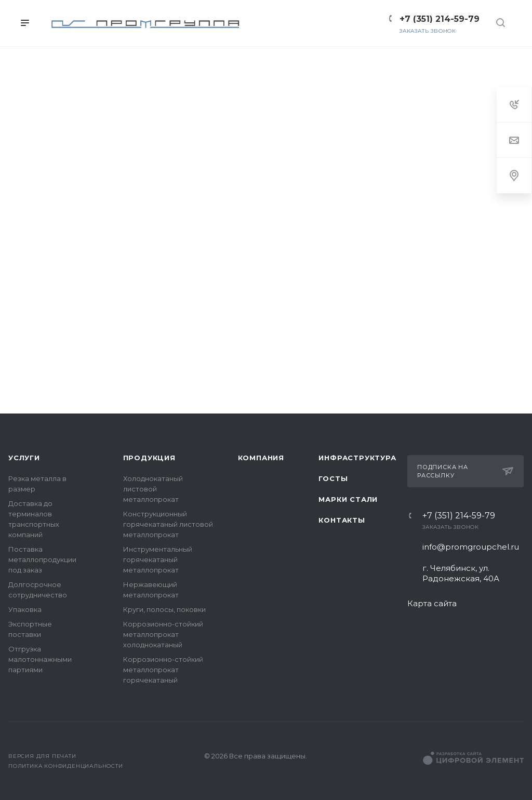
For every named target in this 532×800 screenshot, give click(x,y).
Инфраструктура (357, 458)
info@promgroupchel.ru (471, 547)
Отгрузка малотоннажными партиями (40, 659)
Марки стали (348, 499)
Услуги (24, 458)
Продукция (149, 458)
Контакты (342, 520)
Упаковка (25, 609)
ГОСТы (333, 478)
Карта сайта (432, 603)
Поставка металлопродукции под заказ (42, 559)
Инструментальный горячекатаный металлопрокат (158, 559)
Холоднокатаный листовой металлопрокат (153, 489)
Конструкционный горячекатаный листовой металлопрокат (168, 524)
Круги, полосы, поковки (164, 609)
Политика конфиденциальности (66, 766)
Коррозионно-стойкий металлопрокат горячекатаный (163, 670)
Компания (261, 458)
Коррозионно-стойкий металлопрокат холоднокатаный (163, 634)
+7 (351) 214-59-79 (459, 516)
